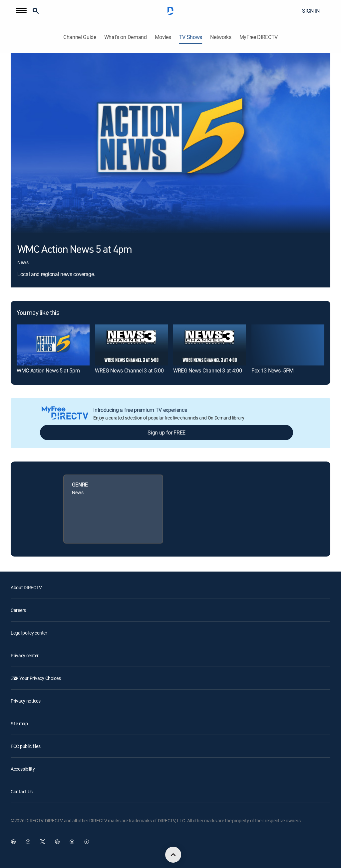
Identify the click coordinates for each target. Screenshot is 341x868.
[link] (53, 345)
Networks (221, 37)
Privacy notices (26, 701)
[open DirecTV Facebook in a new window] (28, 842)
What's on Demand (126, 37)
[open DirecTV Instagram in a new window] (57, 842)
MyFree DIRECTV (259, 37)
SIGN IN (311, 11)
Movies (163, 37)
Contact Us (22, 791)
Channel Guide (80, 37)
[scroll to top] (173, 855)
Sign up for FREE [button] (167, 432)
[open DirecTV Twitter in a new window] (43, 842)
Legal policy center (29, 633)
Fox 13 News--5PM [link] (273, 370)
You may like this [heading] (38, 313)
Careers (18, 610)
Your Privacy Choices (40, 678)
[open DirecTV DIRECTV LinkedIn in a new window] (13, 842)
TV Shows (191, 37)
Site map (19, 723)
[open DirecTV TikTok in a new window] (87, 842)
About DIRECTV (26, 587)
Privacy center (25, 655)
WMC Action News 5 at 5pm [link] (48, 370)
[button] (21, 11)
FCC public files (26, 746)
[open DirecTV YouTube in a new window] (72, 842)
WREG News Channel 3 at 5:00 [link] (129, 370)
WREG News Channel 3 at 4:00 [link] (207, 370)
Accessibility (23, 769)
